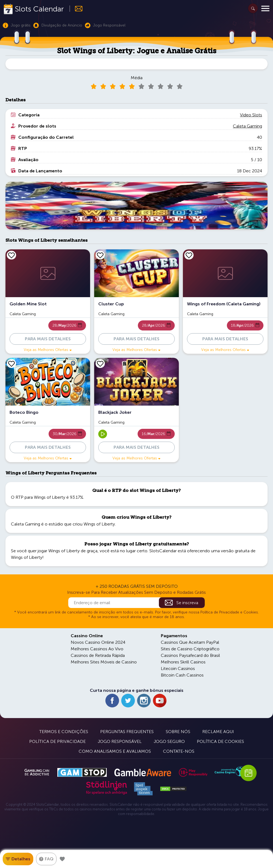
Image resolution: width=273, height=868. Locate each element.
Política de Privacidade (57, 741)
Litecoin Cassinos (178, 668)
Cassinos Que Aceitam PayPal (190, 642)
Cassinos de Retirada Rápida (98, 655)
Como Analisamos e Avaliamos (115, 751)
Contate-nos (179, 751)
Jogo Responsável (120, 741)
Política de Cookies (220, 741)
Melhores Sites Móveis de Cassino (104, 662)
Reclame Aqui (218, 732)
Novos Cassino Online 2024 (98, 642)
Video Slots (251, 115)
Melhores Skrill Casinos (183, 662)
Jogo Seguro (169, 741)
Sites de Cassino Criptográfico (190, 649)
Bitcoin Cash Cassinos (182, 675)
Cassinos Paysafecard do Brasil (190, 655)
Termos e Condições (64, 732)
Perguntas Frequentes (127, 732)
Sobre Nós (178, 732)
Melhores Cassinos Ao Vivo (97, 649)
